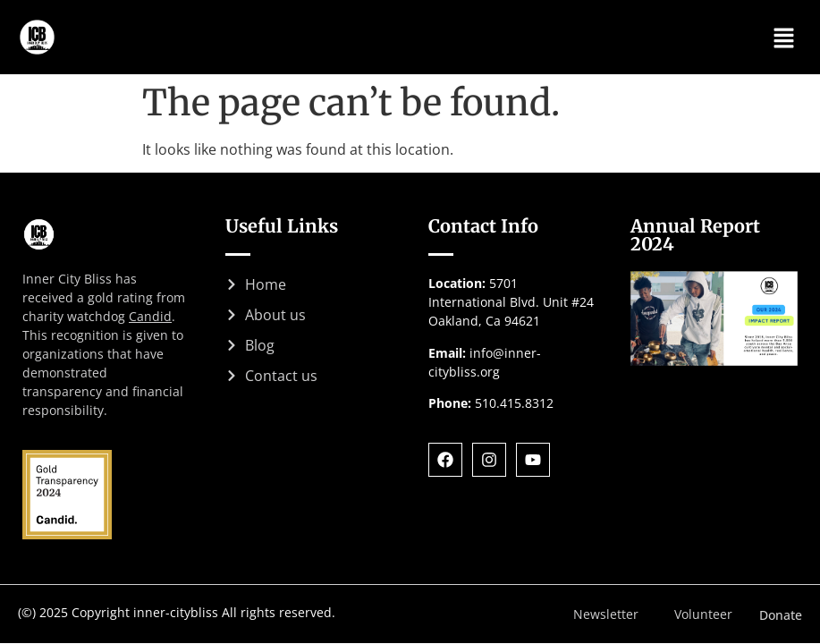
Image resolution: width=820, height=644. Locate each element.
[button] (784, 37)
